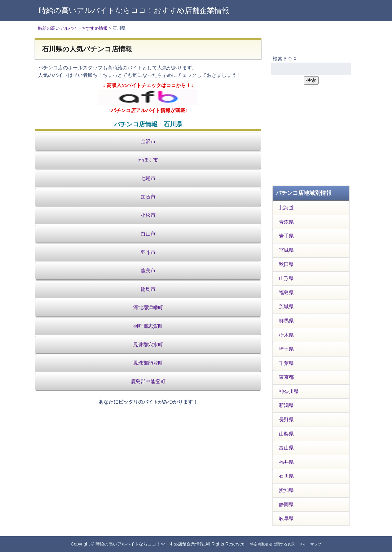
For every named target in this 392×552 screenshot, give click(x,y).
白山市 (148, 234)
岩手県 (286, 236)
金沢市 (148, 141)
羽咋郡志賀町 (148, 326)
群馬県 (286, 321)
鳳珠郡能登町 (148, 363)
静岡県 (286, 504)
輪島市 (148, 289)
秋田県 (286, 264)
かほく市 (148, 160)
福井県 (286, 462)
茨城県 (286, 307)
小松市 (148, 215)
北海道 (286, 208)
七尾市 (148, 178)
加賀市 (148, 197)
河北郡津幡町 (148, 307)
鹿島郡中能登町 (148, 381)
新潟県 (286, 405)
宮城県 (286, 250)
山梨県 (286, 434)
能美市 (148, 271)
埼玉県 (286, 349)
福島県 (286, 293)
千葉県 (286, 363)
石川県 (286, 476)
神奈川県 (289, 391)
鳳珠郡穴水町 (148, 345)
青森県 (286, 222)
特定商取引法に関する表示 (272, 544)
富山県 (286, 448)
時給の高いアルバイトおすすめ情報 (73, 28)
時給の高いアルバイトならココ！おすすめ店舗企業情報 (134, 10)
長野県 (286, 420)
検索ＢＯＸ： (288, 59)
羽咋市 (148, 252)
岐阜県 (286, 518)
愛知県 (286, 490)
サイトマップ (310, 544)
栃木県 (286, 335)
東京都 (286, 377)
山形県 (286, 278)
